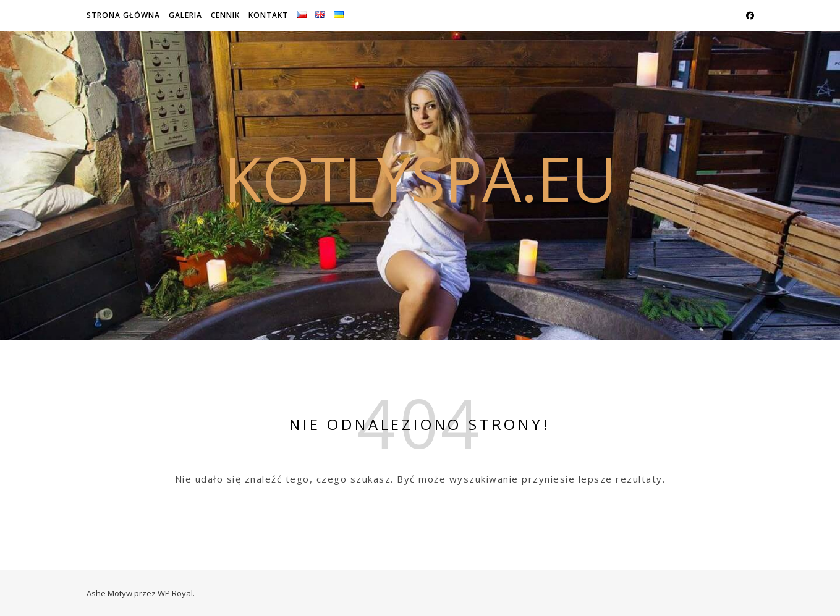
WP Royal (175, 593)
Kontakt (268, 15)
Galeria (185, 15)
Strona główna (123, 15)
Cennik (225, 15)
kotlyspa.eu (420, 178)
